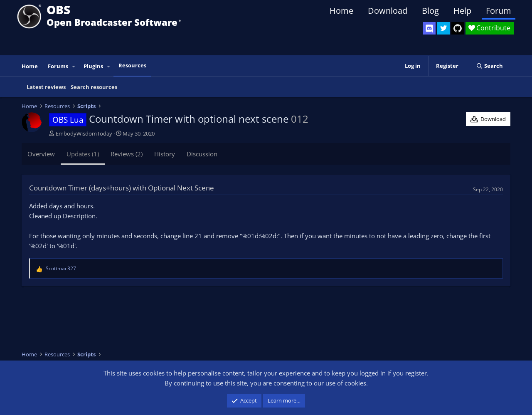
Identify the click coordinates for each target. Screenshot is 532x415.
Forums (58, 66)
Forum (499, 11)
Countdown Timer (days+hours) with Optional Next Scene (122, 188)
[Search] (489, 66)
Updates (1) (83, 154)
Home (341, 11)
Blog (430, 11)
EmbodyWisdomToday (84, 133)
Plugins (93, 66)
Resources (132, 65)
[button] (74, 66)
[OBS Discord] (429, 28)
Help (462, 11)
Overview (41, 154)
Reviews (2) (127, 154)
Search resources (94, 87)
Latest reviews (46, 87)
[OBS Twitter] (443, 28)
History (165, 154)
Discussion (202, 154)
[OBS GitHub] (458, 28)
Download (388, 11)
